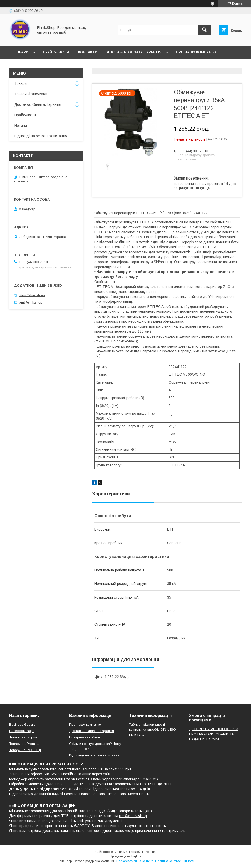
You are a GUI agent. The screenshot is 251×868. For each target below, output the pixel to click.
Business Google (22, 724)
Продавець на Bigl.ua (126, 856)
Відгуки (46, 65)
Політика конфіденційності (175, 861)
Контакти (88, 52)
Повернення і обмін (85, 737)
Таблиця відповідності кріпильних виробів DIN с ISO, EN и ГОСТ (153, 730)
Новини (22, 65)
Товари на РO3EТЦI (25, 750)
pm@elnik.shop (31, 302)
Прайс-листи (56, 52)
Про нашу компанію (196, 52)
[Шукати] (204, 30)
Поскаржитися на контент (135, 861)
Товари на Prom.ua (24, 744)
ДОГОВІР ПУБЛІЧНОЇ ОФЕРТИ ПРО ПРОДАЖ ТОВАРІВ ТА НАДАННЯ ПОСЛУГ (214, 734)
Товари (21, 52)
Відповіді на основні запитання (95, 65)
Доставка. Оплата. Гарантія (134, 52)
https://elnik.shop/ (32, 295)
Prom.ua (150, 852)
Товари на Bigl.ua (23, 737)
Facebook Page (22, 731)
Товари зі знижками (31, 94)
